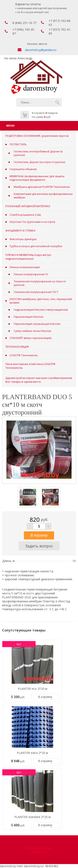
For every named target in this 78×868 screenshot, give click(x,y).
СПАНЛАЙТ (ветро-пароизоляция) (30, 338)
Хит (19, 644)
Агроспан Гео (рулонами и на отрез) (32, 222)
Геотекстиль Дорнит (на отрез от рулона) (39, 162)
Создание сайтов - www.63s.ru (39, 850)
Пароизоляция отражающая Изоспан (37, 324)
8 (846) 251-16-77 (24, 23)
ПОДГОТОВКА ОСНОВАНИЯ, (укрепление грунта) (37, 136)
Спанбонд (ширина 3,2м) (25, 215)
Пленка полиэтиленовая (25, 267)
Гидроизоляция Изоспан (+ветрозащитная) (41, 310)
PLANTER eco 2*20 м (33, 689)
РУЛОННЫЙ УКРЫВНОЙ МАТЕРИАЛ (28, 206)
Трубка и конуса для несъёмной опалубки (36, 246)
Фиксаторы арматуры (23, 239)
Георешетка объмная (23, 169)
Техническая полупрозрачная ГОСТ (36, 292)
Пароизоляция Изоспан (29, 317)
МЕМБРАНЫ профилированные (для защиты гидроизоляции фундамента (37, 178)
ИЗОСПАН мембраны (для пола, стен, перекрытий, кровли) (41, 301)
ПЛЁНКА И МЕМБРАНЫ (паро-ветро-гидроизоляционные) (29, 257)
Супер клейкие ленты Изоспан (33, 331)
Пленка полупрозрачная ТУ (31, 274)
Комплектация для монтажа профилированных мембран (43, 196)
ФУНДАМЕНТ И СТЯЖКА (20, 230)
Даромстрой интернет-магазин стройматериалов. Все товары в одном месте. (39, 380)
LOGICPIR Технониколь (24, 355)
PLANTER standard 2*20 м (32, 817)
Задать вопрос (39, 546)
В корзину (45, 697)
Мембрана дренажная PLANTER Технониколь (42, 187)
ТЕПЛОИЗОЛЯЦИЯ (17, 347)
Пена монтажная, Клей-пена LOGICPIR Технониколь (30, 366)
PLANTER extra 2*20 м (32, 753)
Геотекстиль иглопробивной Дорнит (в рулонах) (38, 153)
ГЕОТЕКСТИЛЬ (18, 144)
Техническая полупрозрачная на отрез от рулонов (40, 283)
